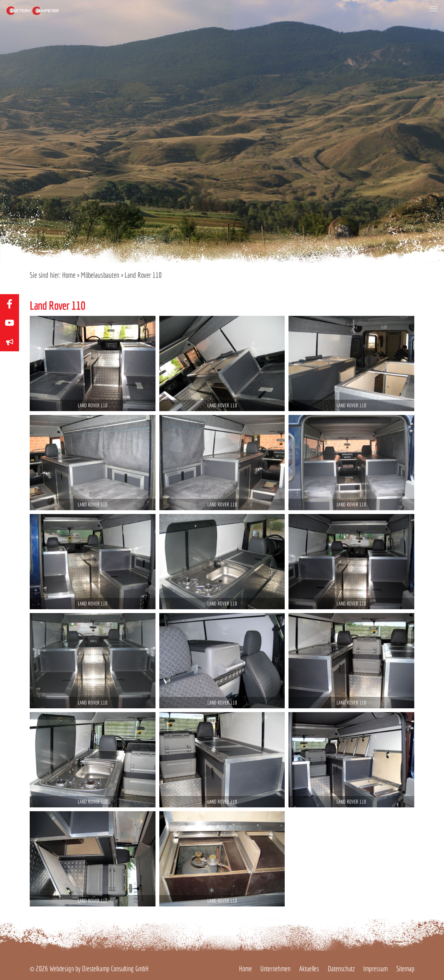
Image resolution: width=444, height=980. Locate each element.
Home (69, 275)
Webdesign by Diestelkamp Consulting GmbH (99, 969)
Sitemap (405, 969)
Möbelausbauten (100, 275)
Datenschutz (341, 969)
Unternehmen (275, 969)
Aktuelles (309, 969)
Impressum (375, 969)
